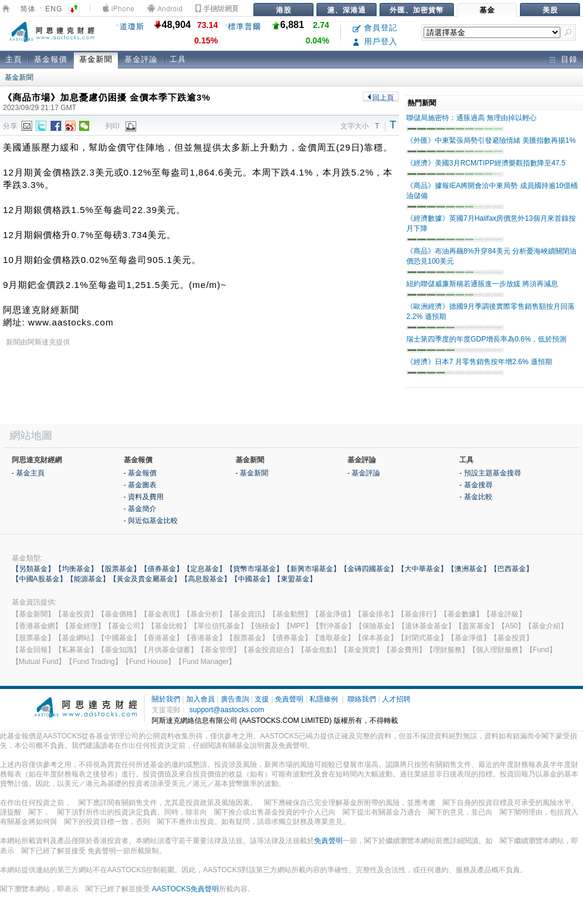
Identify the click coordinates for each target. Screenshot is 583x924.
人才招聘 (396, 699)
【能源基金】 (88, 579)
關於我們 (166, 699)
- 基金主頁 (28, 473)
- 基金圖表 (140, 485)
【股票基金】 (119, 569)
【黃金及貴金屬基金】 (145, 579)
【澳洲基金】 (469, 569)
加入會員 (200, 699)
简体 (28, 9)
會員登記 (375, 28)
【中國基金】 (252, 579)
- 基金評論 (364, 473)
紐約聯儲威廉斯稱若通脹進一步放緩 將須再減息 (482, 284)
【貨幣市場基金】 (255, 569)
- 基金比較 (476, 497)
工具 (178, 59)
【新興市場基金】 (312, 569)
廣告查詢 (235, 699)
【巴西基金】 (512, 569)
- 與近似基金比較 (151, 521)
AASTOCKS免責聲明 (185, 889)
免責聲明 (289, 699)
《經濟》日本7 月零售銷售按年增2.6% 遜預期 (479, 362)
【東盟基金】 (295, 579)
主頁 (14, 59)
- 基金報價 (140, 473)
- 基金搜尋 (476, 485)
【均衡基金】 (76, 569)
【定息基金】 (205, 569)
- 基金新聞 (252, 473)
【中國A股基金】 (39, 579)
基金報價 (51, 59)
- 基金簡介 (140, 509)
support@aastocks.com (227, 710)
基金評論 (141, 59)
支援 (262, 699)
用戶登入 (375, 41)
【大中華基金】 (422, 569)
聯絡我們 (362, 699)
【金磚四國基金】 (369, 569)
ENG (54, 9)
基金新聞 (96, 59)
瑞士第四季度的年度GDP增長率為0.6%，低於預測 (486, 339)
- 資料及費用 (144, 497)
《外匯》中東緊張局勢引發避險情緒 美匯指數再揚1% (491, 140)
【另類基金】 (33, 569)
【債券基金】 (162, 569)
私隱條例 (324, 699)
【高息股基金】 (206, 579)
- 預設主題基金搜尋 (490, 473)
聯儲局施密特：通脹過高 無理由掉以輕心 (471, 118)
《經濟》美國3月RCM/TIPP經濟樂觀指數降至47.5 (486, 163)
